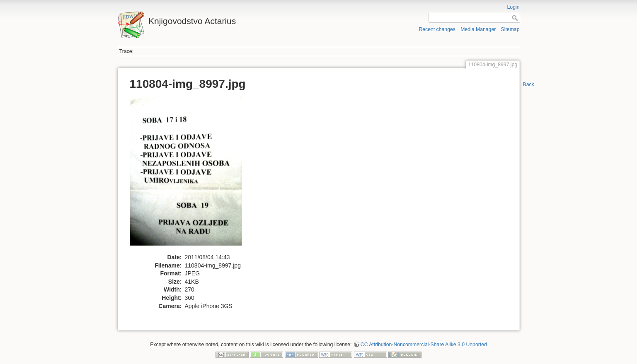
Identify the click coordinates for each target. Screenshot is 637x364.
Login (513, 7)
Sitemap (510, 29)
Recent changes (437, 29)
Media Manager (478, 29)
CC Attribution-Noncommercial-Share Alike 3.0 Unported (424, 345)
